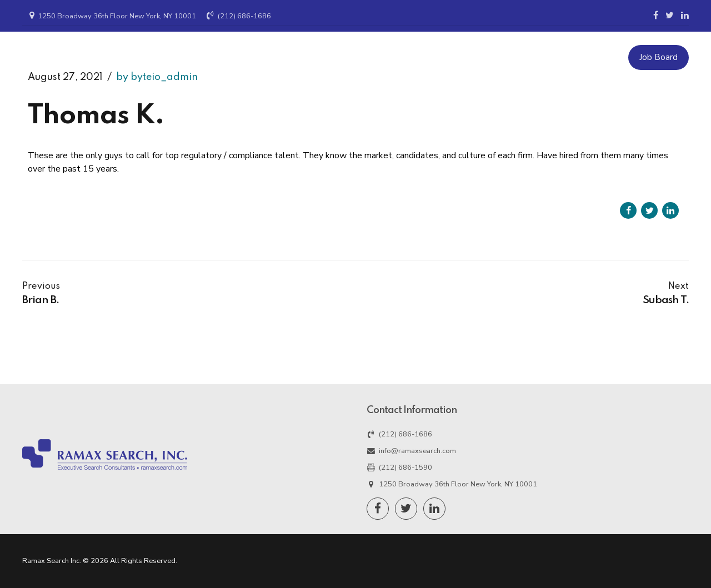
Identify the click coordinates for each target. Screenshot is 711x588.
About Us (473, 57)
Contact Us (596, 57)
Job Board (659, 57)
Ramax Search (82, 63)
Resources (533, 57)
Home (292, 57)
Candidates (411, 57)
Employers (347, 57)
